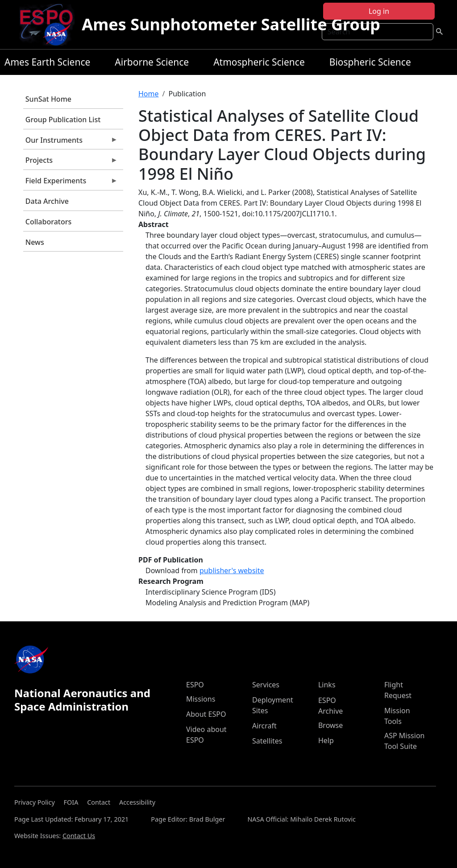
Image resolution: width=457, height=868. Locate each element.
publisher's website (232, 570)
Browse (330, 725)
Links (327, 685)
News (35, 242)
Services (266, 685)
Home (149, 94)
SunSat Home (48, 99)
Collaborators (48, 222)
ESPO (195, 685)
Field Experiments (71, 183)
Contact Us (79, 836)
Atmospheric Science (259, 62)
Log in (379, 11)
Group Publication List (63, 120)
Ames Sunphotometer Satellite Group (231, 24)
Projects (71, 162)
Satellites (267, 741)
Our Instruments (71, 142)
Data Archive (47, 201)
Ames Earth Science (47, 62)
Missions (201, 699)
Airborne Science (152, 62)
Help (326, 740)
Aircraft (264, 726)
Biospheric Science (370, 62)
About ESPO (206, 714)
